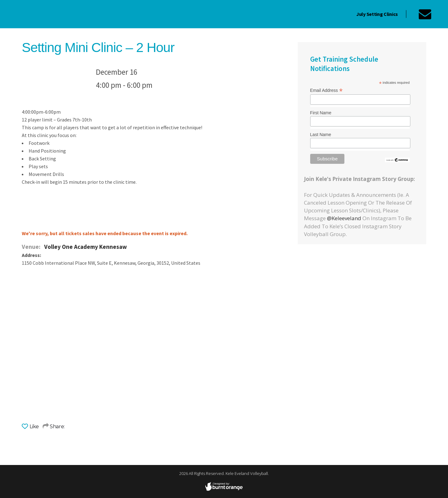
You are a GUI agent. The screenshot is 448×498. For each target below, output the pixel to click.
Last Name (321, 135)
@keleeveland (344, 218)
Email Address (327, 90)
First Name (321, 113)
